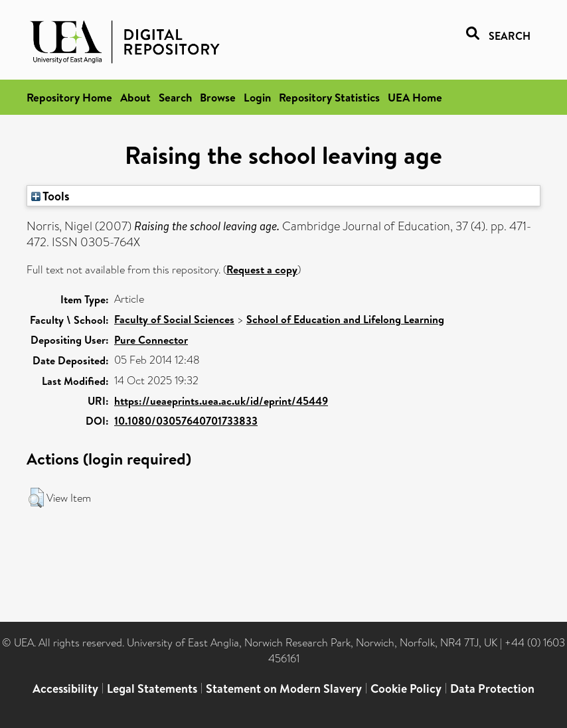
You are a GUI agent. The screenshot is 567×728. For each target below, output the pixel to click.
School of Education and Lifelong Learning (345, 319)
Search (175, 97)
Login (257, 97)
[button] (36, 498)
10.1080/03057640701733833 (186, 421)
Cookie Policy (406, 689)
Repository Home (69, 97)
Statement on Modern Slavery (284, 689)
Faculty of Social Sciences (174, 319)
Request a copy (262, 269)
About (135, 97)
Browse (218, 97)
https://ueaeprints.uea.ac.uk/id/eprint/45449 (221, 401)
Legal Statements (152, 689)
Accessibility (65, 689)
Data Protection (492, 689)
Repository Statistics (329, 97)
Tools (50, 196)
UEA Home (415, 97)
